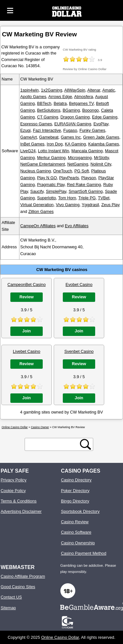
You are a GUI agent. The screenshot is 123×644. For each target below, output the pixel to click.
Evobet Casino (79, 285)
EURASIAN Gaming (73, 124)
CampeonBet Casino (27, 285)
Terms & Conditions (19, 501)
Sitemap (8, 608)
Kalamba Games (103, 144)
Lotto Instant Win (53, 151)
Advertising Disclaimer (21, 511)
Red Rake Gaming (84, 185)
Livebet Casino (27, 351)
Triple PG (87, 198)
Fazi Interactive (47, 130)
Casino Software (76, 532)
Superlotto (46, 198)
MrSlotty (101, 158)
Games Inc (71, 137)
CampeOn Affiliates (38, 226)
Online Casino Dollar (60, 637)
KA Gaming (76, 144)
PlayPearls (69, 178)
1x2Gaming (52, 90)
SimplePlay (56, 191)
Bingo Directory (75, 501)
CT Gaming (47, 117)
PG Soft (82, 171)
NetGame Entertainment (43, 164)
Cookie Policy (13, 491)
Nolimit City (101, 164)
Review (27, 297)
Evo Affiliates (77, 226)
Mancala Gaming (87, 151)
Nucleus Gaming (36, 171)
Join (27, 331)
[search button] (85, 444)
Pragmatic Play (51, 185)
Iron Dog (55, 144)
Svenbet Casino (79, 351)
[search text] (53, 445)
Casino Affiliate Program (23, 576)
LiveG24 (28, 151)
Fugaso (70, 130)
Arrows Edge (60, 97)
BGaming (71, 110)
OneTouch (62, 171)
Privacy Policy (14, 480)
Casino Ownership (78, 543)
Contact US (11, 597)
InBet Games (33, 144)
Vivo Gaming (68, 205)
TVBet (104, 198)
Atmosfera (84, 97)
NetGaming (78, 164)
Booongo (90, 110)
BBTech (44, 103)
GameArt (29, 137)
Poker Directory (75, 491)
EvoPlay (101, 124)
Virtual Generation (37, 205)
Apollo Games (33, 97)
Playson (89, 178)
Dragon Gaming (75, 117)
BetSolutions (49, 110)
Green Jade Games (101, 137)
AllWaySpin (75, 90)
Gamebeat (49, 137)
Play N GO (47, 178)
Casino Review (75, 522)
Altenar (94, 90)
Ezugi (26, 130)
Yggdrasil (90, 205)
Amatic (109, 90)
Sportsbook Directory (80, 511)
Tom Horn (67, 198)
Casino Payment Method (84, 553)
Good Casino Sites (18, 587)
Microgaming (80, 158)
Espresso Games (36, 124)
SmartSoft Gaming (86, 191)
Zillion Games (41, 211)
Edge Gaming (105, 117)
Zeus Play (111, 205)
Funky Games (92, 130)
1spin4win (30, 90)
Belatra (60, 103)
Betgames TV (81, 103)
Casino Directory (76, 480)
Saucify (37, 191)
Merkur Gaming (51, 158)
